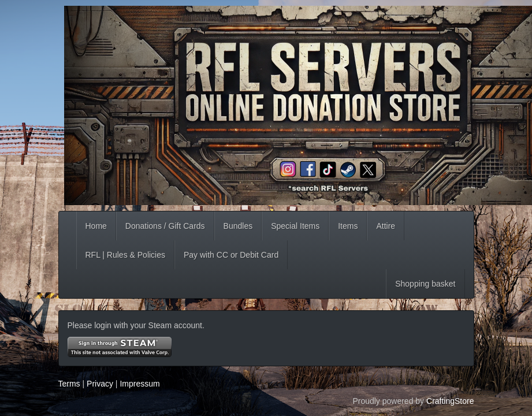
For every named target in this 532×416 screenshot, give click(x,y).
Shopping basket (425, 284)
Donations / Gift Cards (165, 226)
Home (96, 226)
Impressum (139, 384)
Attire (386, 226)
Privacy (100, 384)
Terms (69, 384)
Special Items (295, 226)
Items (348, 226)
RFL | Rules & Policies (126, 255)
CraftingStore (450, 401)
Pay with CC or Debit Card (231, 255)
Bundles (238, 226)
